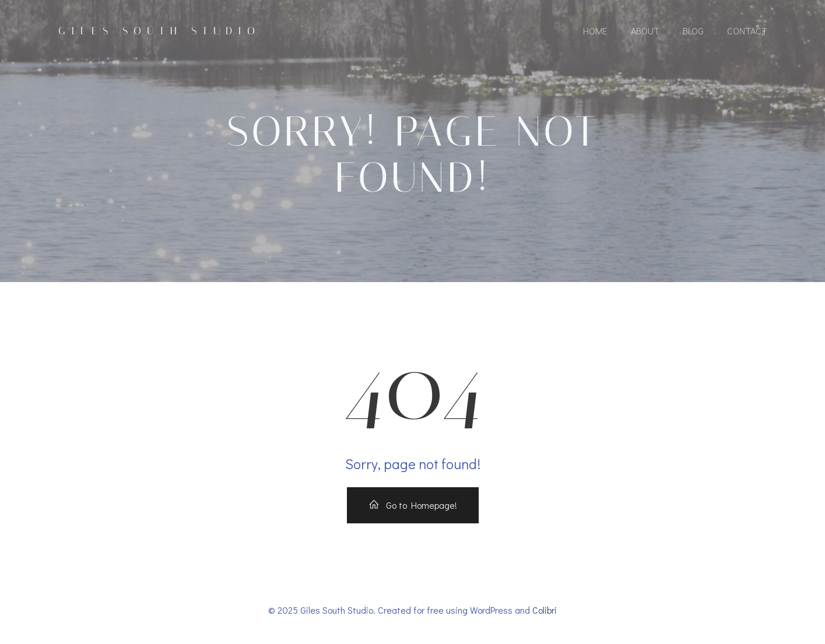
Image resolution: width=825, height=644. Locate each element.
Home (595, 31)
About (645, 31)
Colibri (545, 610)
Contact (747, 31)
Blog (693, 31)
